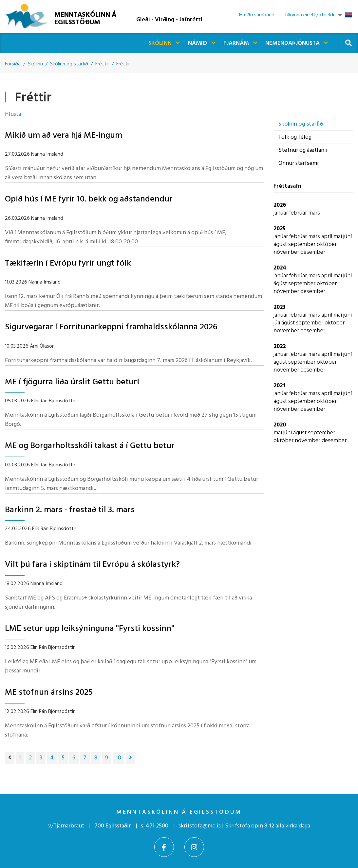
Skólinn (35, 64)
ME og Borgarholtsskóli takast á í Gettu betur (90, 446)
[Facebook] (164, 847)
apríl (327, 237)
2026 (280, 205)
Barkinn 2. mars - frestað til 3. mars (70, 510)
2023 (280, 307)
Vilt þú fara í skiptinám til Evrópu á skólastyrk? (92, 565)
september (302, 244)
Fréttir (102, 64)
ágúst (281, 244)
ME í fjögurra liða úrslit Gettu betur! (72, 382)
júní (348, 237)
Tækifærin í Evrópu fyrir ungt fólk (68, 263)
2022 (280, 347)
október (327, 244)
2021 (279, 386)
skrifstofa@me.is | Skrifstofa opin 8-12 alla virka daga (244, 826)
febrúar (299, 213)
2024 (280, 268)
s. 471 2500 (155, 826)
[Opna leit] (348, 43)
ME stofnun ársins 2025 (49, 693)
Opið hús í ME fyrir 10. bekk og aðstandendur (89, 199)
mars (314, 213)
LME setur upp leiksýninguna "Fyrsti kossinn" (90, 629)
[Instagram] (194, 847)
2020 (280, 425)
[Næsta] (131, 758)
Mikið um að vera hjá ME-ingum (64, 136)
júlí (277, 323)
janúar (281, 213)
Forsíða (13, 64)
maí (338, 237)
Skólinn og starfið (69, 64)
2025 (280, 229)
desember (313, 252)
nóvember (287, 252)
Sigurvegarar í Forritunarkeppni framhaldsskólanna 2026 (111, 327)
